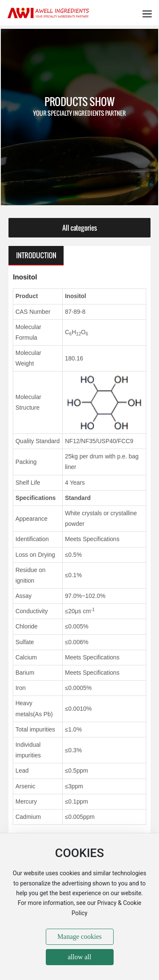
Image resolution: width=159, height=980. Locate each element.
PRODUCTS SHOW (79, 102)
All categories (80, 228)
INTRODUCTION (36, 255)
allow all (80, 957)
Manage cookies (79, 937)
